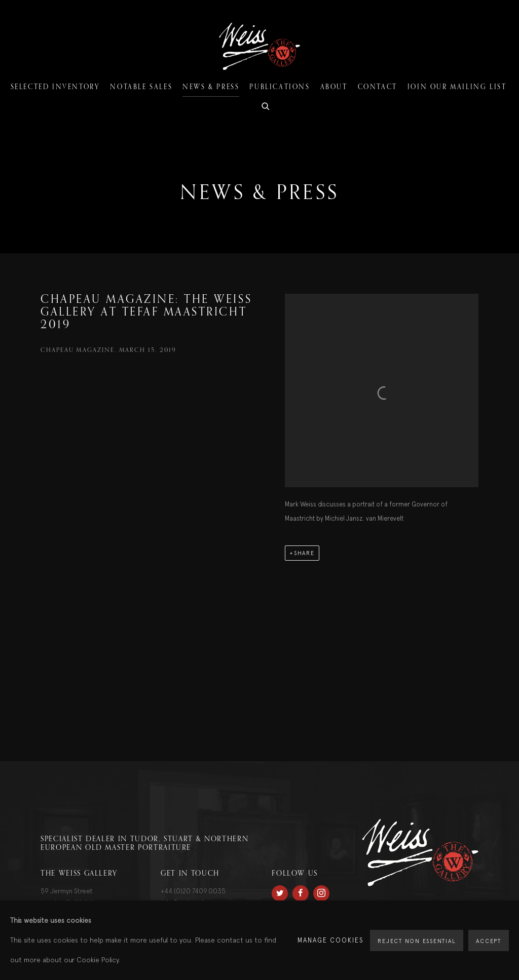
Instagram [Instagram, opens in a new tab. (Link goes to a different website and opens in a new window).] (321, 893)
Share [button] (304, 553)
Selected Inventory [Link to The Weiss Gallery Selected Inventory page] (55, 87)
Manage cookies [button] (331, 940)
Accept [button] (489, 941)
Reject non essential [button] (417, 941)
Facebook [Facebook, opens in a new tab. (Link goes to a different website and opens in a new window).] (301, 893)
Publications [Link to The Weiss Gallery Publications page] (280, 87)
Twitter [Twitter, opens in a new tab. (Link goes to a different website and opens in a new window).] (280, 893)
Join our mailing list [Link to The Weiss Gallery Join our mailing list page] (457, 87)
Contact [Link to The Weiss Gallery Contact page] (378, 87)
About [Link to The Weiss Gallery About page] (334, 87)
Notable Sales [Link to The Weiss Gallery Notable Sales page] (141, 87)
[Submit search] (266, 105)
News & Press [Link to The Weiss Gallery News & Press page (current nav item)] (211, 87)
